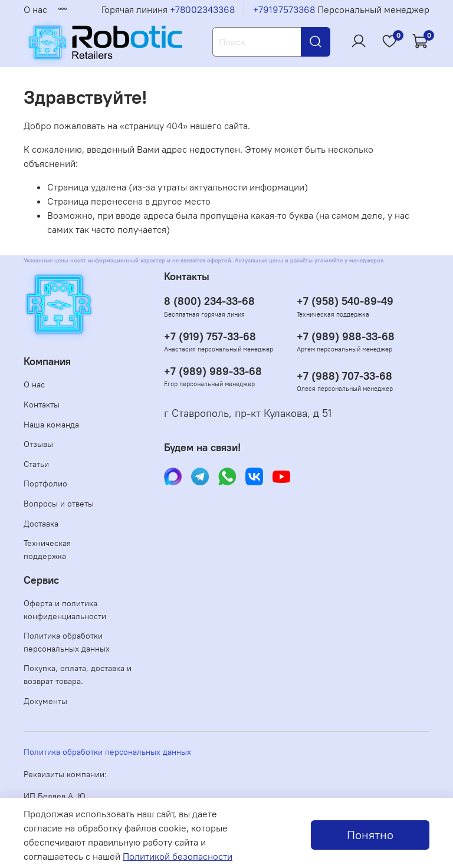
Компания (47, 361)
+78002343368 (202, 9)
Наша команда (51, 425)
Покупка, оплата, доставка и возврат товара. (78, 675)
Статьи (36, 464)
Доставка (41, 524)
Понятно (370, 835)
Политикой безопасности (178, 856)
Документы (45, 701)
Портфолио (45, 484)
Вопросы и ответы (59, 504)
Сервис (41, 580)
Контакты (42, 405)
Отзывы (38, 444)
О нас (35, 9)
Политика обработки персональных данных (67, 642)
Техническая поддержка (47, 550)
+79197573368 (284, 9)
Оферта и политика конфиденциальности (65, 610)
